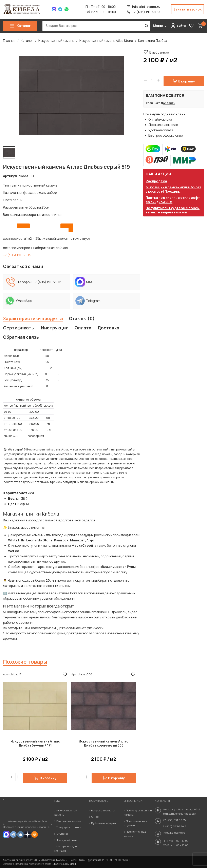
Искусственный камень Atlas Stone (106, 41)
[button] (158, 80)
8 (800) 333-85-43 (175, 826)
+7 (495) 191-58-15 (17, 255)
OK (35, 834)
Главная (9, 41)
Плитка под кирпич (69, 821)
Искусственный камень (56, 41)
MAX (6, 834)
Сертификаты (19, 328)
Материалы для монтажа (66, 848)
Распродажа (156, 181)
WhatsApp (67, 9)
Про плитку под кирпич (135, 834)
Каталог (27, 41)
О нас (95, 817)
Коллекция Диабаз (153, 41)
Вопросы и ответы (103, 810)
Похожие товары (25, 662)
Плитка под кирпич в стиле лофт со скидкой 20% (173, 200)
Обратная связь (21, 337)
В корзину (187, 81)
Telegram (60, 9)
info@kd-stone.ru (174, 833)
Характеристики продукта (33, 319)
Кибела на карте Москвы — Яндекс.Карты (28, 821)
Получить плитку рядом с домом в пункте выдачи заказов (173, 210)
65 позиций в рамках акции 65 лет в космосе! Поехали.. (174, 189)
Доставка (108, 328)
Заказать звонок (187, 9)
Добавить (168, 103)
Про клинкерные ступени (136, 823)
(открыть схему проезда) (179, 814)
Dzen (27, 834)
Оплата (83, 328)
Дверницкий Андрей (64, 864)
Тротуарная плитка (69, 827)
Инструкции (55, 328)
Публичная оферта (103, 823)
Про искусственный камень (138, 813)
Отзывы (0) (82, 319)
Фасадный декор (67, 840)
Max (54, 9)
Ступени (62, 834)
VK (20, 834)
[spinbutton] (152, 80)
